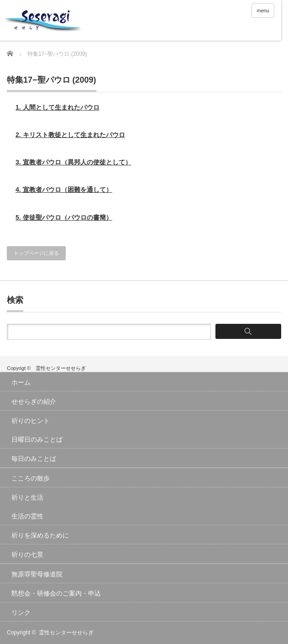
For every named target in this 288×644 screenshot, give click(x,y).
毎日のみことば (34, 459)
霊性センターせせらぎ (66, 633)
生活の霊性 (27, 516)
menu (263, 11)
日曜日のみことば (37, 439)
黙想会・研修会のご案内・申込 (56, 593)
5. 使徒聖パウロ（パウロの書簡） (64, 217)
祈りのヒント (31, 421)
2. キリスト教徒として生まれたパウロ (70, 135)
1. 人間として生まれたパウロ (58, 107)
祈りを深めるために (40, 535)
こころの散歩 (31, 478)
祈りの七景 (27, 554)
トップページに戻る (36, 253)
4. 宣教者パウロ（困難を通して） (64, 190)
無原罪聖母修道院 (37, 574)
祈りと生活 (27, 497)
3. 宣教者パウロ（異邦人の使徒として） (73, 162)
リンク (21, 612)
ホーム (21, 382)
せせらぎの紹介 (34, 401)
